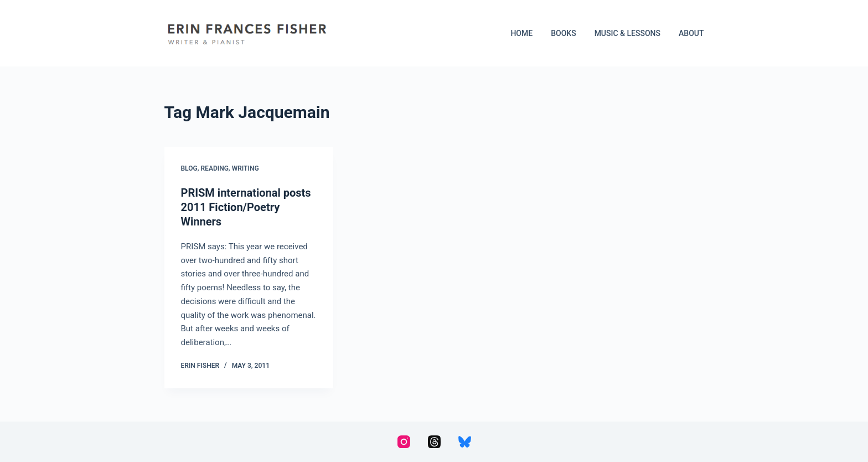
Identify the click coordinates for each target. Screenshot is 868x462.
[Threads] (434, 442)
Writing (246, 168)
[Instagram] (404, 442)
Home (521, 33)
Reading (215, 168)
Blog (189, 168)
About (691, 33)
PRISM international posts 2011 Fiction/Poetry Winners (246, 207)
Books (563, 33)
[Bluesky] (465, 442)
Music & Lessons (627, 33)
